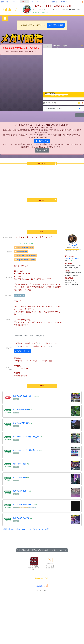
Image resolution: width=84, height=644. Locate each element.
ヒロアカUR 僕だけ (20, 491)
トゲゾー (36, 12)
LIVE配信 (25, 2)
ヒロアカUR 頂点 (19, 464)
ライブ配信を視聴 (56, 25)
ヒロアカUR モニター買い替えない (26, 437)
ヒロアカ (16, 399)
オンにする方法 (42, 141)
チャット (44, 2)
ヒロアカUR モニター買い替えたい (26, 450)
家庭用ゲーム (19, 295)
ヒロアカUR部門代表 (21, 410)
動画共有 (64, 2)
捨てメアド (5, 2)
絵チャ (15, 2)
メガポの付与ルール (22, 351)
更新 (51, 346)
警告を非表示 (42, 150)
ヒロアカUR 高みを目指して (24, 504)
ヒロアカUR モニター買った (24, 396)
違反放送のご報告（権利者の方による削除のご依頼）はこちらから (42, 550)
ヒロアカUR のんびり (21, 518)
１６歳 (43, 12)
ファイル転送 (34, 2)
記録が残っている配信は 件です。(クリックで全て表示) (26, 529)
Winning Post (23, 508)
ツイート (80, 115)
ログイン (17, 346)
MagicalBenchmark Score (30, 336)
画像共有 (54, 2)
